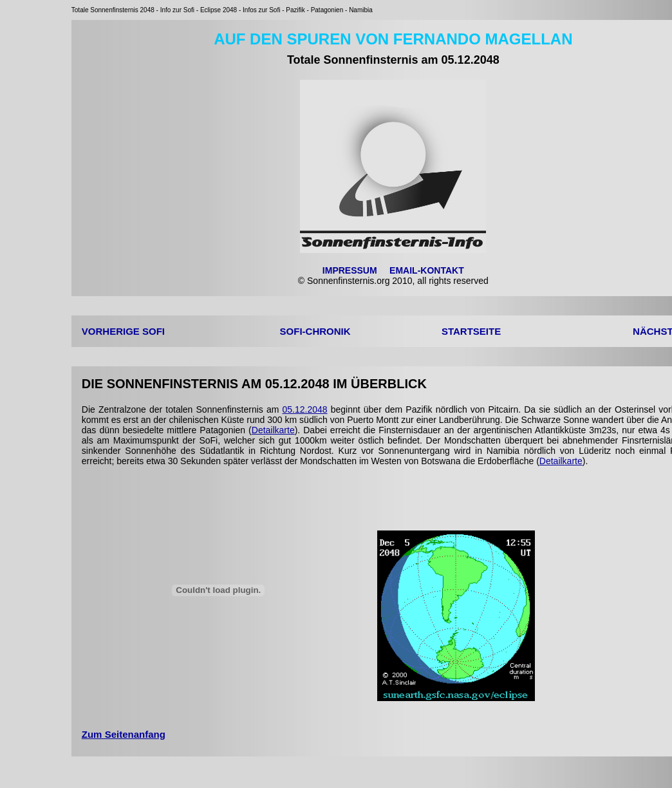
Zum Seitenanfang (124, 734)
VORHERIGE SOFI (123, 331)
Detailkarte (273, 430)
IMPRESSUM (350, 270)
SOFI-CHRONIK (315, 331)
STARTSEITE (471, 331)
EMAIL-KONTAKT (427, 270)
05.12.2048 (305, 409)
